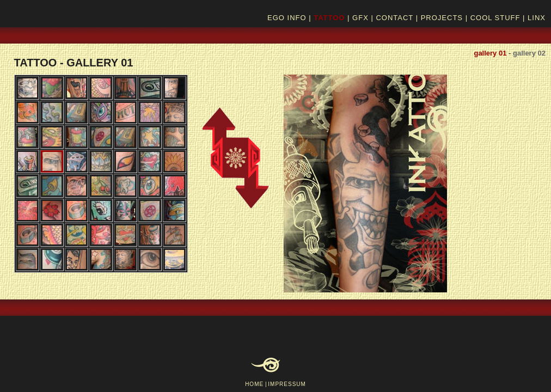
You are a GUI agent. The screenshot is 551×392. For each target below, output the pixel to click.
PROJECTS (442, 18)
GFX (360, 18)
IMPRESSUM (287, 384)
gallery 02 (529, 53)
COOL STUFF (495, 18)
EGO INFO (287, 18)
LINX (537, 18)
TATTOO (329, 18)
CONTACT (394, 18)
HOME (254, 384)
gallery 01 (490, 53)
